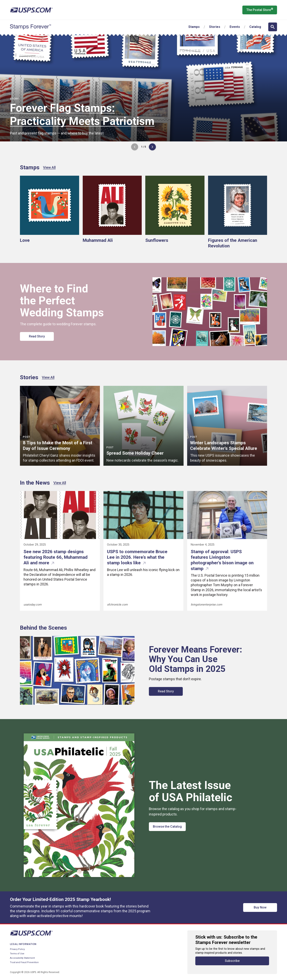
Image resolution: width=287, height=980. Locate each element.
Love (25, 240)
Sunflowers (157, 240)
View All (49, 167)
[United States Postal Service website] (31, 10)
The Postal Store (260, 10)
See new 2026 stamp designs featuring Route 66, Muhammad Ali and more (56, 557)
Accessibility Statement (22, 958)
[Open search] (273, 27)
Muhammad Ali (98, 240)
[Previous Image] (135, 147)
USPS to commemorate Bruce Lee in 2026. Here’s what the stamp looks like (137, 557)
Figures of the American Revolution (233, 243)
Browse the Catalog (167, 827)
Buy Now (260, 907)
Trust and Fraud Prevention (24, 962)
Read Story (37, 336)
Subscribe (232, 961)
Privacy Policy (17, 949)
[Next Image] (152, 147)
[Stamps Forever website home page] (30, 27)
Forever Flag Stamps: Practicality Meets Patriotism (82, 115)
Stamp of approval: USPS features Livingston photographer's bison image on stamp (222, 560)
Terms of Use (17, 954)
